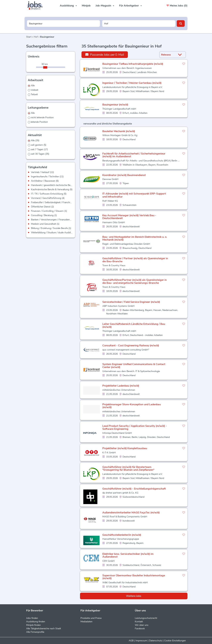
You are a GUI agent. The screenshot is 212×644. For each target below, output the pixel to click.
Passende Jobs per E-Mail (105, 55)
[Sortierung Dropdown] (181, 55)
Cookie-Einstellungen (175, 641)
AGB (131, 641)
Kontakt (139, 622)
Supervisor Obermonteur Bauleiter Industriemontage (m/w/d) (134, 577)
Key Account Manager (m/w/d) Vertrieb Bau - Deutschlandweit (129, 217)
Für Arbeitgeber (130, 6)
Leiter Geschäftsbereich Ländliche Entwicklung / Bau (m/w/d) (134, 325)
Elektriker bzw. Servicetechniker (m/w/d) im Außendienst (128, 555)
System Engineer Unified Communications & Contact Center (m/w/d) (134, 366)
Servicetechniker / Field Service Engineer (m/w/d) (131, 302)
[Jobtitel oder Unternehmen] (64, 24)
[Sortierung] (168, 55)
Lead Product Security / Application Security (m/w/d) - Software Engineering (135, 427)
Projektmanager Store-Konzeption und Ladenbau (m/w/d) (132, 406)
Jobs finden (32, 618)
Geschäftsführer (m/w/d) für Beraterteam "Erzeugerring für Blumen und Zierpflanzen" (128, 469)
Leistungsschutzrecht (146, 618)
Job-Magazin (105, 6)
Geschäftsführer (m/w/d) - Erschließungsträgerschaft (134, 489)
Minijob (86, 6)
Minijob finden (33, 625)
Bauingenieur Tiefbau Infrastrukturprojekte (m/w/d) (133, 64)
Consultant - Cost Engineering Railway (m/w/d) (131, 346)
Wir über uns (142, 625)
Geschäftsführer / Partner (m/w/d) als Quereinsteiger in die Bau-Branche (135, 260)
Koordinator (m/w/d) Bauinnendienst (124, 175)
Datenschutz (156, 641)
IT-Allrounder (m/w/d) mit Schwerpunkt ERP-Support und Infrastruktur (134, 195)
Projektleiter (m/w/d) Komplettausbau (125, 448)
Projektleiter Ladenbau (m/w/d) (121, 386)
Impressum (141, 641)
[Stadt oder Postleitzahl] (139, 24)
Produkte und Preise (91, 618)
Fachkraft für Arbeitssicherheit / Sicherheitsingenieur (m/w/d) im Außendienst (134, 155)
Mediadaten (86, 622)
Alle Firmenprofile (35, 632)
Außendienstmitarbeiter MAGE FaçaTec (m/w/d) (131, 513)
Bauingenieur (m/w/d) (115, 105)
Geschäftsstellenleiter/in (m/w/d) (122, 535)
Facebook (140, 629)
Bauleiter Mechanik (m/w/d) (119, 131)
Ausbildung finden (36, 622)
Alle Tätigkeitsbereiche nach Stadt (44, 629)
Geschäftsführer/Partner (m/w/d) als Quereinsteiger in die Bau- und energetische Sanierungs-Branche (134, 281)
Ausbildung (68, 6)
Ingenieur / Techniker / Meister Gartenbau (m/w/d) (132, 83)
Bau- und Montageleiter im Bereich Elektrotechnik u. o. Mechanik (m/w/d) (135, 238)
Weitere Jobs (134, 596)
